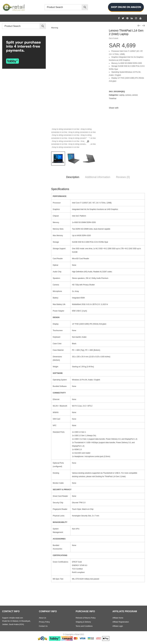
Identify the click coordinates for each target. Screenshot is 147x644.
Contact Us (43, 626)
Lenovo (128, 95)
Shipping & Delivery (83, 622)
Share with (114, 108)
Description (73, 177)
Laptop (122, 95)
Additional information (98, 177)
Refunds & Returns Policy (86, 618)
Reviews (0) (123, 177)
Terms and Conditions (84, 626)
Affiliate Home (118, 618)
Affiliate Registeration (121, 622)
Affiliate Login (118, 626)
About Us (42, 618)
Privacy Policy (44, 622)
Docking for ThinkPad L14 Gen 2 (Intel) (111, 476)
